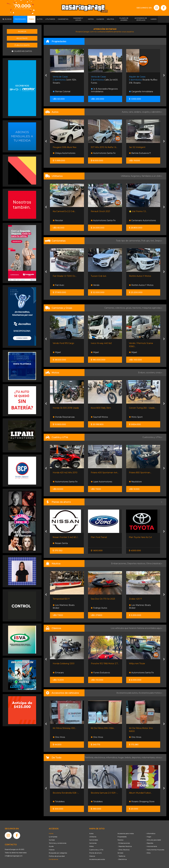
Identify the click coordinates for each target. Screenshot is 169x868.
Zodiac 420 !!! (135, 599)
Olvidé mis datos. (22, 51)
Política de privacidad (57, 856)
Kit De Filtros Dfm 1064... (103, 728)
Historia (52, 850)
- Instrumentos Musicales (155, 850)
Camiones (93, 843)
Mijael (57, 352)
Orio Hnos (59, 737)
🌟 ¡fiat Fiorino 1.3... (138, 211)
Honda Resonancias (64, 417)
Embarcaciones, (119, 563)
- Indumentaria (151, 846)
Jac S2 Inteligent (137, 147)
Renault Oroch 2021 (100, 211)
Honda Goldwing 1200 (64, 664)
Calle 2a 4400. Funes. (105, 80)
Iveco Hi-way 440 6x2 (101, 343)
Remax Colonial (61, 91)
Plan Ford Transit (99, 537)
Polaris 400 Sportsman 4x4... (105, 473)
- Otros (148, 853)
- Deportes (149, 843)
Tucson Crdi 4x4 (98, 276)
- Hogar (149, 837)
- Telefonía (121, 856)
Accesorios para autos (97, 859)
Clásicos (92, 856)
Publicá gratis (22, 45)
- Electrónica (122, 859)
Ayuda (51, 846)
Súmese (52, 840)
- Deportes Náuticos (125, 846)
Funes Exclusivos (100, 673)
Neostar (58, 220)
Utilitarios (93, 837)
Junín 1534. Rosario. (65, 80)
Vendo (95, 285)
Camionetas (94, 840)
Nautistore (135, 482)
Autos (91, 833)
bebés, (128, 758)
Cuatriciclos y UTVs (96, 850)
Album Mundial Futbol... (140, 793)
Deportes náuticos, (137, 563)
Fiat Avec (58, 285)
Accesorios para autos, (127, 693)
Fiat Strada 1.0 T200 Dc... (65, 276)
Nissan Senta (60, 543)
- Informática (151, 833)
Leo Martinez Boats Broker (64, 607)
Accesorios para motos (150, 693)
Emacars (58, 673)
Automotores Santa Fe (103, 153)
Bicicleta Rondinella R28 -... (66, 793)
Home (51, 833)
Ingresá (22, 31)
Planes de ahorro (95, 853)
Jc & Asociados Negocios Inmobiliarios (104, 90)
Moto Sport (136, 417)
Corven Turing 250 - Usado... (142, 408)
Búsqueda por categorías (58, 853)
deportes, (137, 758)
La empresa (53, 837)
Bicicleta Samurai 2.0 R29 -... (104, 793)
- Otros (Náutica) (124, 850)
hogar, (121, 758)
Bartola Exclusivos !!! (140, 153)
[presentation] (46, 76)
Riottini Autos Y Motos (140, 276)
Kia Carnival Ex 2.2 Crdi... (64, 211)
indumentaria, (149, 758)
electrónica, (100, 758)
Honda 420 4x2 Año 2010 (65, 473)
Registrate (22, 38)
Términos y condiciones (58, 843)
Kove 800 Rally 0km (101, 408)
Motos (91, 846)
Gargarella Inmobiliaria (141, 91)
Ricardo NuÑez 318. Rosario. (143, 80)
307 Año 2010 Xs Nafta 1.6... (104, 147)
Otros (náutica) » (154, 563)
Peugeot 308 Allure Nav (65, 147)
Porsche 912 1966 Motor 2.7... (105, 664)
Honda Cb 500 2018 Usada (66, 408)
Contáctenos (53, 859)
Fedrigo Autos (99, 608)
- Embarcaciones (124, 843)
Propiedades (122, 837)
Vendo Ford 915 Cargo (63, 343)
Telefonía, (89, 758)
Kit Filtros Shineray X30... (64, 728)
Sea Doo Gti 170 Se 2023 (103, 599)
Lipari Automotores (101, 482)
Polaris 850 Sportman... (140, 473)
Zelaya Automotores (64, 153)
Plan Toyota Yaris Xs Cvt (140, 537)
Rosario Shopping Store (142, 802)
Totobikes (59, 802)
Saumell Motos (99, 417)
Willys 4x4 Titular (137, 664)
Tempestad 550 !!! (61, 599)
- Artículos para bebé (153, 840)
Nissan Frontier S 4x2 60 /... (66, 537)
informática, (112, 758)
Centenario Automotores (142, 220)
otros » (159, 758)
